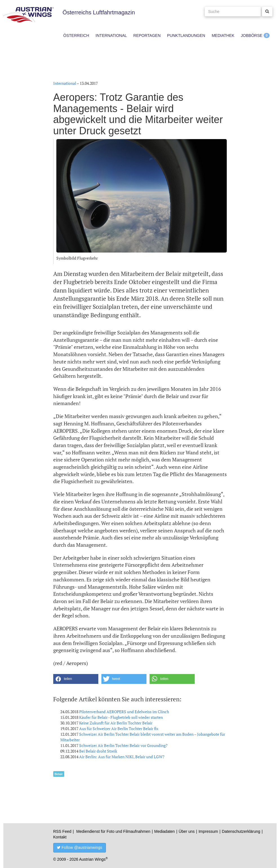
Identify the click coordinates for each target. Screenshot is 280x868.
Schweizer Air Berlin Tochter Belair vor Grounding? (123, 745)
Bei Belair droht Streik (98, 751)
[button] (76, 679)
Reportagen (147, 35)
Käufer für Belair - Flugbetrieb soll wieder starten (121, 717)
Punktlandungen (186, 35)
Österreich (76, 35)
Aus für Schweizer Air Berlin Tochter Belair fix (119, 728)
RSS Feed (62, 831)
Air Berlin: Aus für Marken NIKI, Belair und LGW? (122, 757)
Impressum (208, 831)
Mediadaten (164, 831)
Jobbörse (252, 35)
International (111, 35)
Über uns (187, 831)
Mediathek (223, 35)
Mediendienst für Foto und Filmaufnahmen (113, 831)
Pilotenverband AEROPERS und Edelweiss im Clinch (124, 712)
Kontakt (60, 837)
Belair (59, 774)
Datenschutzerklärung (241, 831)
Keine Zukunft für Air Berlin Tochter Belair (116, 723)
